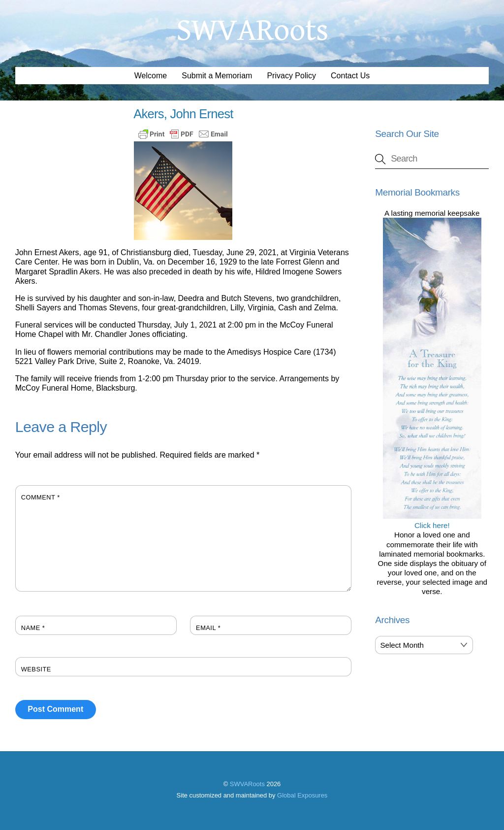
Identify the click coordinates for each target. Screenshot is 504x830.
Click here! (432, 521)
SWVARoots (247, 784)
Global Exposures (302, 795)
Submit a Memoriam (217, 76)
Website (36, 669)
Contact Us (350, 76)
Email (208, 628)
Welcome (151, 76)
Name (33, 628)
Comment (41, 497)
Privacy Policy (291, 76)
